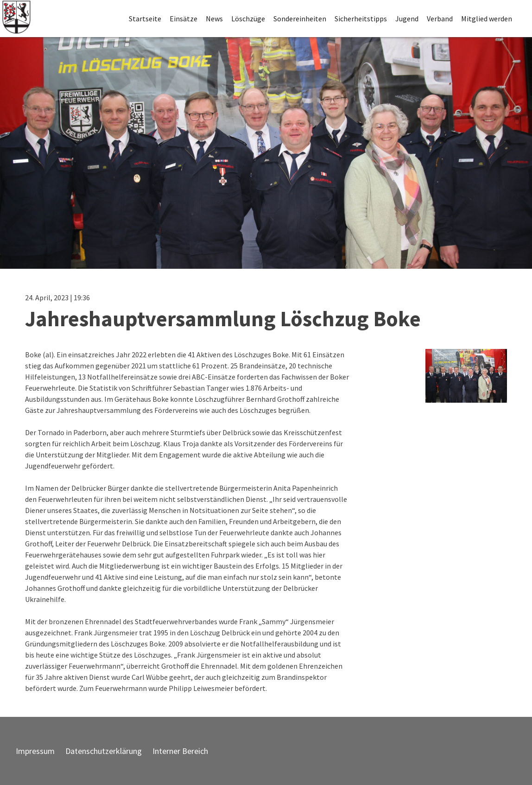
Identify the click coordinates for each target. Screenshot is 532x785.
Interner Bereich (180, 751)
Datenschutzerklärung (104, 751)
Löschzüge (248, 19)
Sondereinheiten (300, 19)
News (214, 19)
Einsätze (184, 19)
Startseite (145, 19)
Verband (440, 19)
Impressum (35, 751)
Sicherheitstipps (361, 19)
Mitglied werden (487, 19)
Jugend (407, 19)
